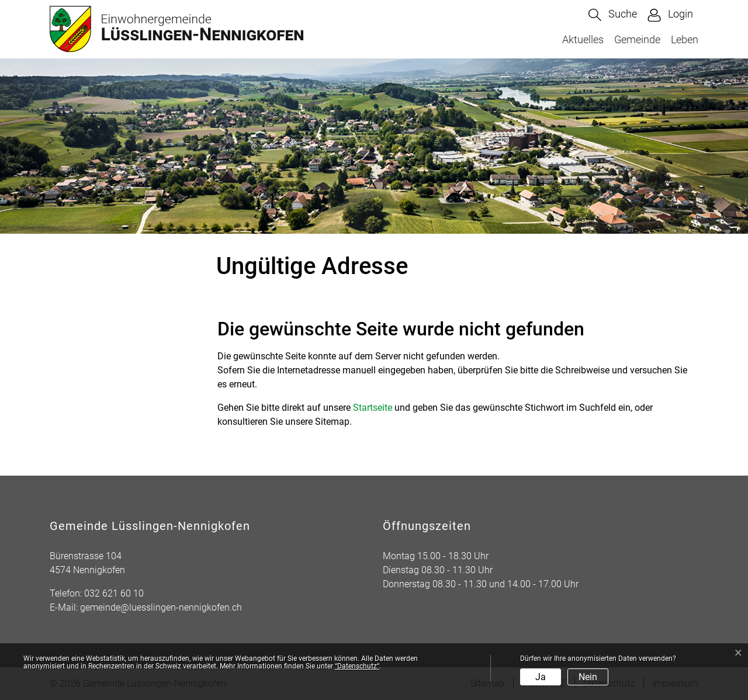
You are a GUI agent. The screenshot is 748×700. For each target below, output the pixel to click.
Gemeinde (637, 39)
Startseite (373, 408)
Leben (685, 39)
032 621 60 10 (114, 593)
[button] (613, 15)
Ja (541, 677)
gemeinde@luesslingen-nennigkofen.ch (161, 607)
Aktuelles (583, 39)
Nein (588, 677)
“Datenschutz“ (357, 666)
